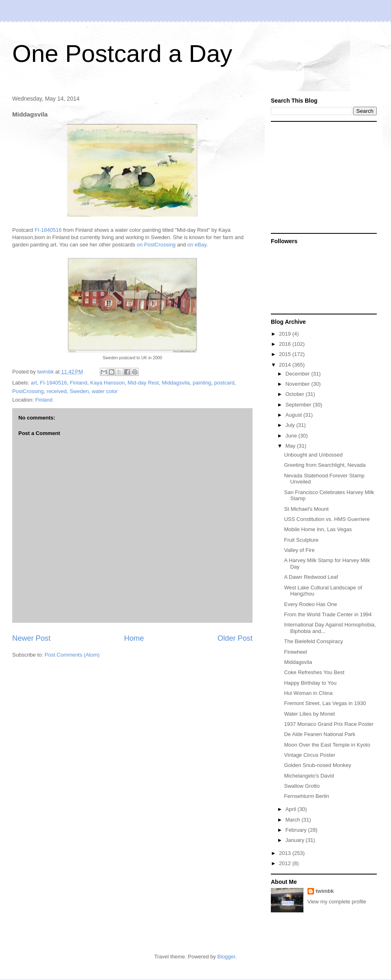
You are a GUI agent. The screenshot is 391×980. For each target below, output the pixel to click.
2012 (286, 863)
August (294, 415)
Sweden (79, 391)
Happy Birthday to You (310, 683)
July (291, 425)
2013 (286, 853)
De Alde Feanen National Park (320, 734)
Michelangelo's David (309, 776)
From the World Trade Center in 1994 (328, 614)
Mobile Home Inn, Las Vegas (318, 529)
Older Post (235, 638)
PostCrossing (28, 391)
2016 (286, 344)
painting (202, 383)
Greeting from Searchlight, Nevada (325, 465)
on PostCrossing (156, 245)
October (296, 394)
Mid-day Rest (143, 383)
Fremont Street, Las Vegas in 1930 (325, 703)
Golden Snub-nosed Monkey (317, 765)
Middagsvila (176, 383)
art (34, 383)
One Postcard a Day (122, 54)
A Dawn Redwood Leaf (311, 577)
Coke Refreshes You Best (314, 672)
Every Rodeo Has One (310, 604)
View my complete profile (337, 902)
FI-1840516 (48, 230)
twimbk (325, 891)
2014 (286, 365)
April (292, 809)
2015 (286, 354)
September (299, 405)
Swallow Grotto (302, 786)
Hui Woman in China (308, 693)
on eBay (197, 245)
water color (105, 391)
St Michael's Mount (306, 509)
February (297, 830)
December (299, 374)
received (57, 391)
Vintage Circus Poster (310, 755)
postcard (224, 383)
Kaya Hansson (108, 383)
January (296, 840)
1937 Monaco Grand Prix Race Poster (329, 724)
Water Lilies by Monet (309, 714)
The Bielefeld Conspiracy (313, 641)
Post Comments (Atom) (72, 655)
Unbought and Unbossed (313, 455)
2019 (286, 334)
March (294, 820)
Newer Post (31, 638)
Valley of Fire (299, 550)
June (292, 436)
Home (134, 638)
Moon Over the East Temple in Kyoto (327, 745)
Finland (79, 383)
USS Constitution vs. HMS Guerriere (327, 519)
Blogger (226, 957)
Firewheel (295, 652)
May (291, 446)
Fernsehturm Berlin (306, 796)
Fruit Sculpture (301, 540)
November (299, 384)
